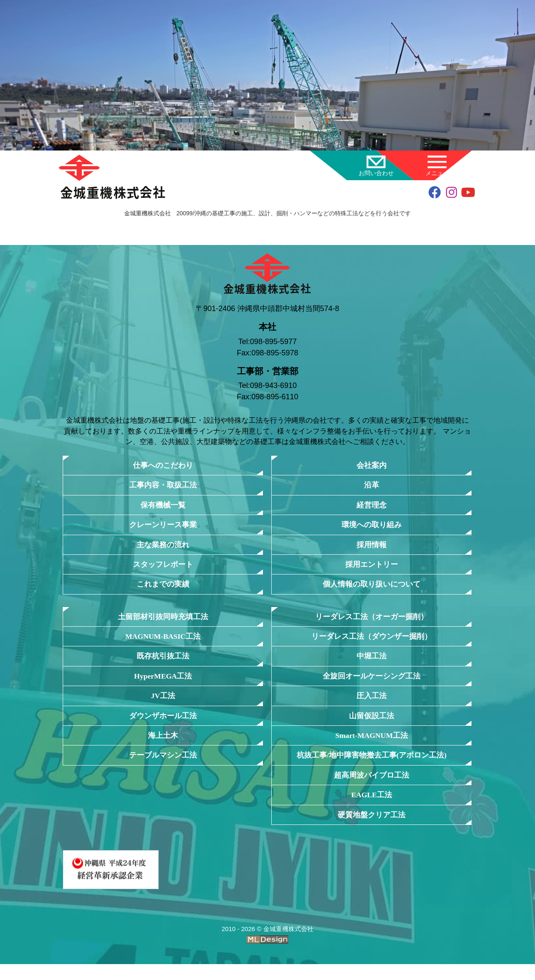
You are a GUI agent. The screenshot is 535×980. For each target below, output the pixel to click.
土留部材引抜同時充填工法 (163, 623)
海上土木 (163, 747)
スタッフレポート (163, 569)
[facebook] (435, 193)
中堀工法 (372, 664)
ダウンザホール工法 (163, 726)
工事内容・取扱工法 (163, 486)
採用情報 (372, 548)
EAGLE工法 (372, 809)
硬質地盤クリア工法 (372, 830)
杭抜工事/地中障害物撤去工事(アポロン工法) (372, 768)
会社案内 (372, 466)
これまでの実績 (163, 590)
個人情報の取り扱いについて (372, 590)
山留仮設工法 (372, 726)
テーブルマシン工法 (163, 768)
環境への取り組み (372, 527)
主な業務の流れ (163, 548)
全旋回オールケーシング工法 (372, 685)
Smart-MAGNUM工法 (372, 747)
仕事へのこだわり (163, 466)
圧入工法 (372, 706)
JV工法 (163, 706)
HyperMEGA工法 (163, 685)
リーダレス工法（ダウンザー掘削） (372, 644)
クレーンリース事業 (163, 527)
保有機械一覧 (163, 507)
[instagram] (451, 193)
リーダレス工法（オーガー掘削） (372, 623)
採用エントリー (372, 569)
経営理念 (372, 507)
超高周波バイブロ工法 (372, 788)
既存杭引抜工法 (163, 664)
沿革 (372, 486)
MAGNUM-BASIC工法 (163, 644)
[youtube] (468, 193)
